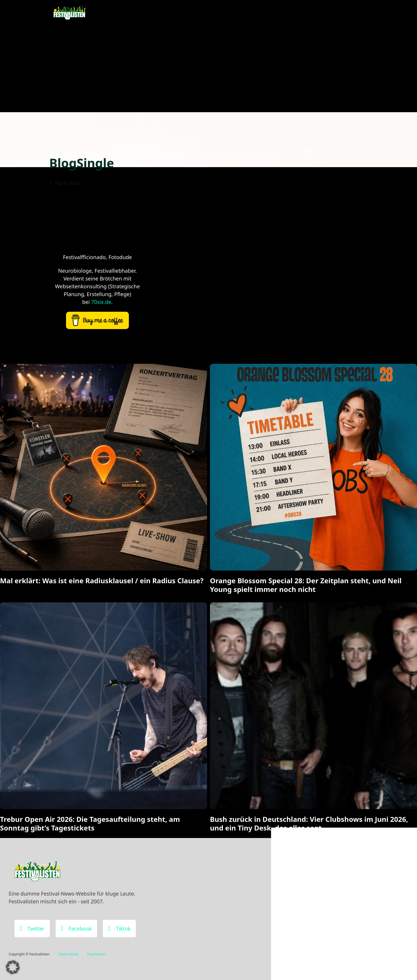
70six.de (101, 302)
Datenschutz (68, 954)
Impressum (96, 954)
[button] (13, 967)
